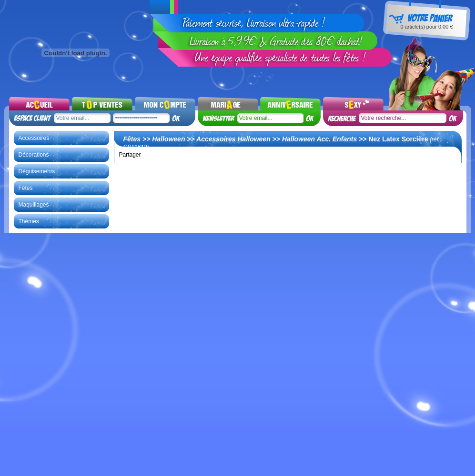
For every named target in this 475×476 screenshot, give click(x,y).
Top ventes (102, 103)
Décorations (34, 155)
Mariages (228, 103)
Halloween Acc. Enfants (319, 139)
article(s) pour (426, 27)
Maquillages (34, 205)
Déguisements (37, 171)
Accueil (39, 103)
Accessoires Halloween (233, 139)
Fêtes (26, 188)
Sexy (353, 103)
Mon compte (165, 103)
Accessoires (34, 138)
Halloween (168, 139)
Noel (290, 103)
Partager (130, 155)
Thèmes (29, 221)
